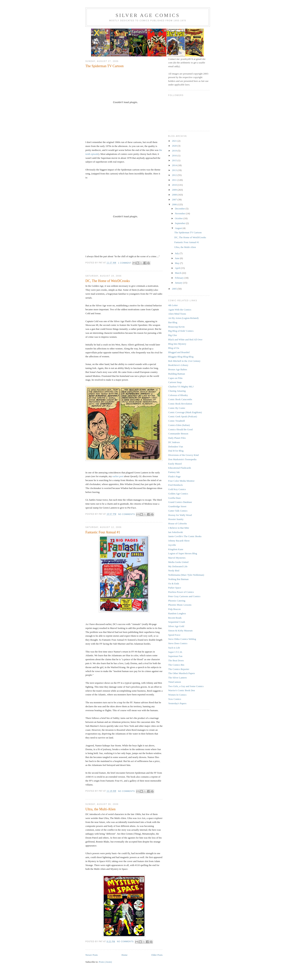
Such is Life (174, 648)
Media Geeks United (178, 562)
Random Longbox (177, 613)
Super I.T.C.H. (175, 652)
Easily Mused (175, 464)
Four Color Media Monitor (181, 481)
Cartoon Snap (175, 382)
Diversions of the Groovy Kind (183, 455)
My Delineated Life (178, 566)
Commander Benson (178, 434)
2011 (175, 180)
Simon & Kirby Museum (180, 631)
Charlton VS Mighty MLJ (181, 387)
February (180, 278)
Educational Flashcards (180, 468)
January (179, 283)
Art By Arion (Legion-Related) (183, 318)
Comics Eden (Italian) (179, 425)
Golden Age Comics (178, 494)
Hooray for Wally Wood (180, 515)
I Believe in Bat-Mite (179, 528)
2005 (175, 289)
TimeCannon (174, 682)
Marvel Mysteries (177, 558)
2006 (175, 204)
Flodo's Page (174, 476)
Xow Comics (175, 699)
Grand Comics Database (180, 502)
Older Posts (157, 955)
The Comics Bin (176, 665)
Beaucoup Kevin (176, 327)
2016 (175, 155)
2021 (175, 141)
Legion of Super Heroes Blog (183, 553)
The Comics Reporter (179, 669)
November (180, 213)
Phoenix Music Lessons (180, 605)
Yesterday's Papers (177, 703)
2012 (175, 175)
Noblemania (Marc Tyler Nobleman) (186, 575)
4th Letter (173, 305)
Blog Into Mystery (177, 344)
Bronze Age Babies (178, 369)
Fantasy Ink (174, 472)
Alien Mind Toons (177, 314)
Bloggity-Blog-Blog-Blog (181, 357)
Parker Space (175, 588)
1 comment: (125, 263)
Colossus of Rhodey (178, 395)
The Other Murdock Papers (182, 673)
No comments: (127, 514)
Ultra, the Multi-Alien (100, 809)
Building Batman (177, 374)
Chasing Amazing (177, 391)
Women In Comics (177, 695)
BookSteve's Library (178, 365)
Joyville (172, 545)
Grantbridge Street (177, 506)
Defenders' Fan (176, 447)
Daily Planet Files (177, 438)
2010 (175, 185)
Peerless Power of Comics (181, 592)
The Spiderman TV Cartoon (105, 66)
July (177, 253)
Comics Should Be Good (180, 429)
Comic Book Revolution (180, 404)
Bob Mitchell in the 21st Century (184, 361)
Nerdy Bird (174, 571)
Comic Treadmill (176, 421)
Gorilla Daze (174, 498)
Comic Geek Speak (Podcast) (183, 416)
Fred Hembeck (175, 485)
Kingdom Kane (176, 549)
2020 (175, 146)
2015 (175, 160)
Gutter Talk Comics (178, 511)
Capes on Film (175, 378)
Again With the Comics (180, 310)
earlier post (118, 476)
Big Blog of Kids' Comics (181, 331)
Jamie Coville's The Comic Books (185, 536)
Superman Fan (175, 656)
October (179, 218)
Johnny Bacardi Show (179, 541)
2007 (175, 200)
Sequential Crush (177, 622)
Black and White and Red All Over (185, 339)
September (181, 223)
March (178, 273)
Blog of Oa (174, 348)
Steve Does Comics (178, 643)
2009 (175, 190)
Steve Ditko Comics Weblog (182, 639)
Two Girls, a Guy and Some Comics (186, 686)
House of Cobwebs (178, 523)
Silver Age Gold (176, 626)
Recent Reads (175, 618)
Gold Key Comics (177, 489)
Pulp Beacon (174, 609)
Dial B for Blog (176, 451)
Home (125, 955)
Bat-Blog (173, 322)
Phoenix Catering (177, 601)
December (180, 209)
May (178, 263)
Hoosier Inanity (176, 519)
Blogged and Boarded (179, 352)
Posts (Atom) (105, 962)
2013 (175, 170)
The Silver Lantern (177, 678)
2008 (175, 195)
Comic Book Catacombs (180, 399)
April (178, 268)
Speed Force (174, 635)
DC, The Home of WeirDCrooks (108, 281)
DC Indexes (174, 442)
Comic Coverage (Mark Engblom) (185, 412)
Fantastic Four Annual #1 (103, 532)
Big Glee (173, 335)
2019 (175, 151)
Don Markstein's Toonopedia (182, 459)
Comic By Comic (177, 408)
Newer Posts (92, 955)
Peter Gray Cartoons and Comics (184, 596)
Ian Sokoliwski (176, 532)
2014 (175, 165)
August (179, 228)
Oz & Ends (174, 584)
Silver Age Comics (148, 15)
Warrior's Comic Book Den (182, 690)
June (178, 258)
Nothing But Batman (178, 579)
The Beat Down (176, 660)
